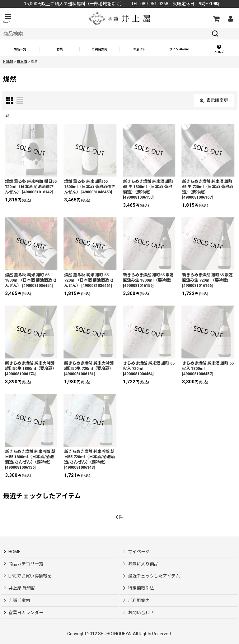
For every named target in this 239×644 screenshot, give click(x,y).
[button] (8, 18)
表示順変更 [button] (214, 100)
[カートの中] (216, 19)
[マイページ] (230, 19)
